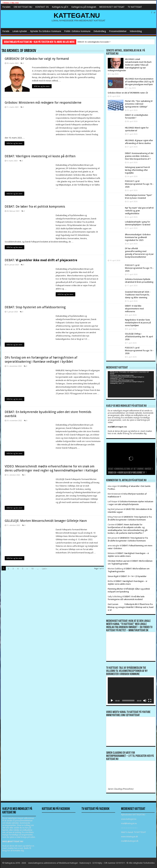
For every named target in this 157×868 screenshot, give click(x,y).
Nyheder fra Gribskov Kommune (46, 31)
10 (32, 569)
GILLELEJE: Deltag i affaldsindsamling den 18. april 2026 (139, 337)
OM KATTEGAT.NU (23, 7)
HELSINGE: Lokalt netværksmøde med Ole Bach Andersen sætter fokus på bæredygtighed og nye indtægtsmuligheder (130, 65)
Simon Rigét (113, 576)
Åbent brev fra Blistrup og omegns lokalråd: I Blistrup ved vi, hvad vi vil (131, 607)
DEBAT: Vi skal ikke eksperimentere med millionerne (134, 309)
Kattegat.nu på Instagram (84, 7)
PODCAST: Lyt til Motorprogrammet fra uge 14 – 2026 (139, 351)
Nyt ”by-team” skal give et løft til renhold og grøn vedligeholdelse (139, 211)
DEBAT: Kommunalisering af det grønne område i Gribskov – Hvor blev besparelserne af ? (139, 156)
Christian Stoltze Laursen (119, 561)
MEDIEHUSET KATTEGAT (112, 7)
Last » (45, 569)
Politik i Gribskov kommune (77, 31)
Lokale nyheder (20, 31)
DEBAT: (41, 260)
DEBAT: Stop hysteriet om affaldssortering (35, 307)
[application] (131, 384)
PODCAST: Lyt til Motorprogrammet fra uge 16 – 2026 (139, 184)
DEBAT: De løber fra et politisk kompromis (35, 206)
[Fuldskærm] (150, 701)
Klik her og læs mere (42, 86)
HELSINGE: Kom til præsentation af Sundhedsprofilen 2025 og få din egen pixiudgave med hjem (139, 82)
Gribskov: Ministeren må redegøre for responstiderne (43, 103)
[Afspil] (112, 701)
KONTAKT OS (42, 7)
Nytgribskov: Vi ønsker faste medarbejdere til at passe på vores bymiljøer (138, 323)
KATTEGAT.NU (77, 15)
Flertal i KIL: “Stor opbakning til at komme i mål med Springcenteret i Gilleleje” (139, 104)
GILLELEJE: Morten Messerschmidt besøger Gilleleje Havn (46, 521)
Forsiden (6, 7)
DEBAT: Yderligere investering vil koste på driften (40, 156)
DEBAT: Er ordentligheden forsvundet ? (94, 42)
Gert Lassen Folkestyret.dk (122, 604)
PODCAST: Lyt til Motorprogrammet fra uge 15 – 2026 (139, 268)
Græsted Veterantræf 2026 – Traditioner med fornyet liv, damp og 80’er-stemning (138, 295)
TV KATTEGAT (135, 7)
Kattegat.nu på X (60, 7)
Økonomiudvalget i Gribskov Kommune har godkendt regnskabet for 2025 (138, 237)
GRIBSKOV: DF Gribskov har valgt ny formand (37, 59)
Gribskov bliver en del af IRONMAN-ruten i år (128, 93)
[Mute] (145, 701)
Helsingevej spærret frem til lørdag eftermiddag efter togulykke (137, 170)
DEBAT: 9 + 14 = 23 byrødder (134, 576)
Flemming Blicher (115, 589)
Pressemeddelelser (118, 31)
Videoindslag (136, 31)
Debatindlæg (100, 31)
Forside (6, 31)
